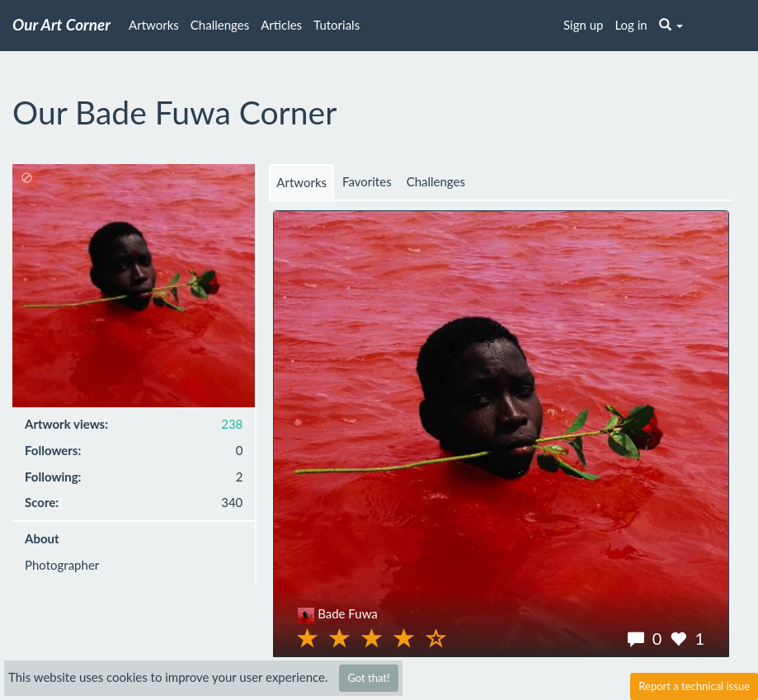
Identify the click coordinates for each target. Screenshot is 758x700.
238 (232, 424)
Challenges (220, 25)
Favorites (367, 181)
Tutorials (337, 25)
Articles (281, 25)
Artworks (154, 25)
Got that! (368, 678)
